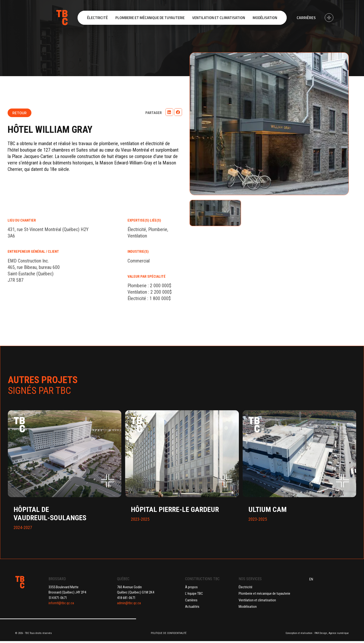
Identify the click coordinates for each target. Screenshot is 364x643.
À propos (191, 587)
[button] (169, 112)
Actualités (192, 607)
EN (311, 579)
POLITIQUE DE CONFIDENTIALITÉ (169, 633)
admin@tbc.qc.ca (129, 603)
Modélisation (248, 607)
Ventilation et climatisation (257, 600)
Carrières (306, 18)
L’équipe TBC (194, 594)
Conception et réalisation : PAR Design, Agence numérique (317, 633)
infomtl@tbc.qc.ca (61, 603)
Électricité (246, 587)
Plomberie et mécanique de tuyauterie (264, 594)
